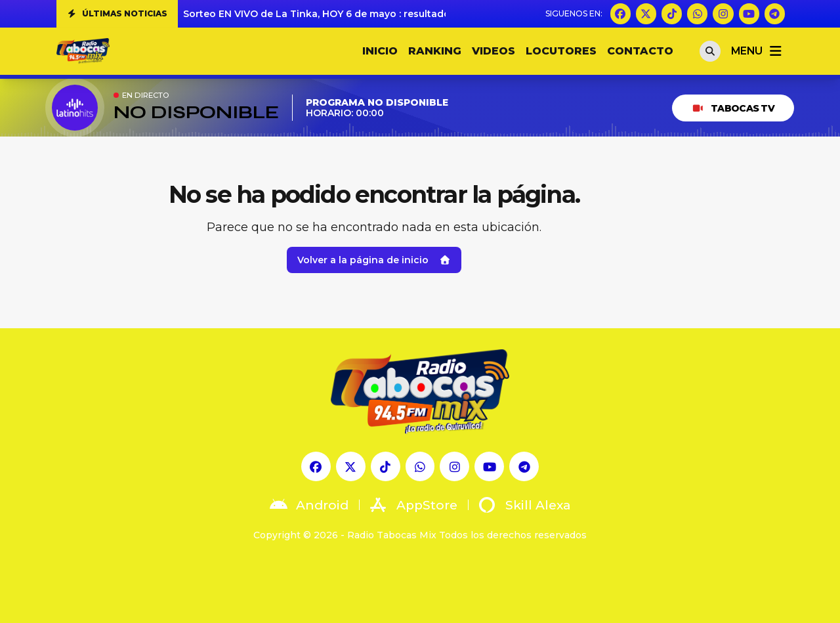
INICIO (380, 51)
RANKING (435, 51)
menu (757, 51)
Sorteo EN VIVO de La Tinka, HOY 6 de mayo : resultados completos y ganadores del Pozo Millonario (427, 14)
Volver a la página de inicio (374, 260)
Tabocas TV (733, 108)
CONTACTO (640, 51)
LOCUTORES (561, 51)
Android (309, 505)
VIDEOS (493, 51)
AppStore (414, 505)
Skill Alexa (525, 505)
